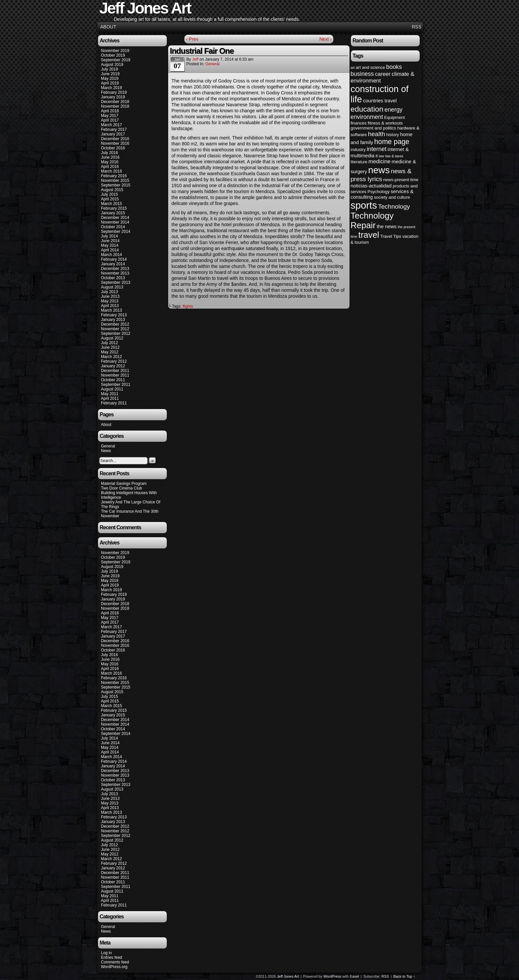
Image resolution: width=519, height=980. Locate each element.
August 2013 (112, 287)
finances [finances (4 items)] (359, 123)
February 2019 (114, 92)
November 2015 (115, 181)
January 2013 (113, 320)
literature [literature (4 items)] (359, 162)
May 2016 (110, 162)
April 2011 (110, 398)
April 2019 (110, 83)
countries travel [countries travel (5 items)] (380, 101)
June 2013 (110, 296)
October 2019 (113, 55)
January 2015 (113, 213)
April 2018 (110, 111)
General (108, 446)
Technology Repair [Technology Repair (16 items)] (372, 220)
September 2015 (116, 185)
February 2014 (114, 259)
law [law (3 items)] (382, 156)
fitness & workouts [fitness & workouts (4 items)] (385, 123)
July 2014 (109, 236)
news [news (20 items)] (379, 170)
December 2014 (115, 218)
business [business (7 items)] (362, 74)
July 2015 (109, 194)
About (108, 27)
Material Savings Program (124, 484)
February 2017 (114, 129)
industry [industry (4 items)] (358, 150)
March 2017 (111, 125)
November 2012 (115, 329)
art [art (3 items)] (353, 68)
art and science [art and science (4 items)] (370, 67)
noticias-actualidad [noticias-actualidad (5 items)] (371, 186)
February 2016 (114, 176)
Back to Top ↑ (404, 976)
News (106, 451)
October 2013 (113, 278)
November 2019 (115, 51)
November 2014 (115, 222)
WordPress (332, 976)
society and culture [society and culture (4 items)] (392, 197)
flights (188, 306)
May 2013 (110, 301)
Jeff (195, 59)
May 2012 (110, 352)
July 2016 (109, 153)
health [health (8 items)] (377, 134)
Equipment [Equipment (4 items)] (394, 117)
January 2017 (113, 134)
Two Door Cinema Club (121, 488)
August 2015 (112, 190)
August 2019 (112, 65)
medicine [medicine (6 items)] (379, 161)
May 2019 (110, 78)
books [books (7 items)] (394, 67)
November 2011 (115, 375)
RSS (417, 27)
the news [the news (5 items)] (387, 226)
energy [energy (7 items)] (393, 110)
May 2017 (110, 116)
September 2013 (116, 283)
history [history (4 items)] (393, 135)
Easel (354, 976)
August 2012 (112, 338)
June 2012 (110, 347)
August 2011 (112, 389)
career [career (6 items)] (383, 74)
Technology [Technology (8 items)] (394, 206)
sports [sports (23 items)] (364, 205)
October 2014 (113, 227)
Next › (326, 39)
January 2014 (113, 264)
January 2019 (113, 97)
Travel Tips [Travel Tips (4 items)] (391, 236)
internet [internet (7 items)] (377, 149)
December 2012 (115, 324)
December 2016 (115, 139)
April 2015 (110, 199)
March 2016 (111, 171)
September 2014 (116, 232)
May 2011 (110, 394)
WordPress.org (114, 967)
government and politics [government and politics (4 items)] (373, 128)
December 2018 (115, 102)
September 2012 (116, 334)
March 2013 (111, 310)
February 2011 (114, 403)
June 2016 (110, 157)
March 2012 (111, 357)
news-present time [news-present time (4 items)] (401, 180)
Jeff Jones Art (288, 976)
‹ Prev (192, 39)
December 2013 (115, 269)
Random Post (368, 41)
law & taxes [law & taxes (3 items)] (394, 156)
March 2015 (111, 204)
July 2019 (109, 69)
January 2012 (113, 366)
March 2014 (111, 255)
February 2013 (114, 315)
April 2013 (110, 306)
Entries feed (112, 957)
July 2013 (109, 292)
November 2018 (115, 106)
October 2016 (113, 148)
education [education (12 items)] (367, 109)
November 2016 (115, 143)
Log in (106, 953)
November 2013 (115, 273)
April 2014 (110, 250)
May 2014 (110, 245)
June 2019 (110, 74)
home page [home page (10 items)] (392, 142)
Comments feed (115, 962)
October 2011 (113, 380)
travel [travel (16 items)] (369, 235)
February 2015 (114, 208)
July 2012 (109, 343)
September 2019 (116, 60)
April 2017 (110, 120)
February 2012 (114, 361)
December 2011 (115, 371)
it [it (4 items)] (377, 156)
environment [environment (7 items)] (367, 117)
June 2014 (110, 241)
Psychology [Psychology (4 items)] (378, 192)
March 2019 (111, 88)
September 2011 (116, 385)
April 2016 (110, 167)
